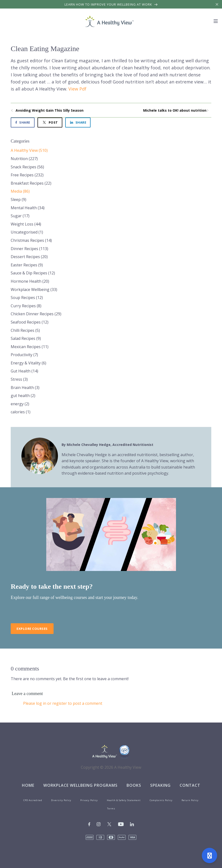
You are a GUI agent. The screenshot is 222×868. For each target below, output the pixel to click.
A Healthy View (29, 150)
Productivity (24, 355)
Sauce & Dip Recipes (33, 273)
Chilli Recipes (25, 330)
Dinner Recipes (29, 249)
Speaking (160, 785)
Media (20, 191)
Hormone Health (30, 281)
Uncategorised (27, 232)
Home (28, 785)
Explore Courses (32, 629)
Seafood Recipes (30, 322)
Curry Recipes (26, 306)
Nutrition (24, 159)
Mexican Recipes (30, 347)
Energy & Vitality (28, 363)
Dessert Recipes (29, 257)
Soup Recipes (27, 298)
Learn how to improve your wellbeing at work (111, 4)
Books (134, 785)
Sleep (18, 199)
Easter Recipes (27, 265)
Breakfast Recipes (31, 183)
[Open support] (209, 855)
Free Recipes (27, 175)
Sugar (20, 216)
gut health (23, 396)
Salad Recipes (26, 338)
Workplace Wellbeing (34, 289)
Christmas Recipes (31, 240)
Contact (190, 785)
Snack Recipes (27, 167)
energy (20, 404)
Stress (19, 379)
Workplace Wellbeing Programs (80, 785)
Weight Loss (26, 224)
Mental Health (28, 208)
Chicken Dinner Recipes (36, 314)
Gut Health (24, 371)
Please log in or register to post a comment (63, 703)
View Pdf (77, 89)
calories (21, 412)
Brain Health (25, 388)
